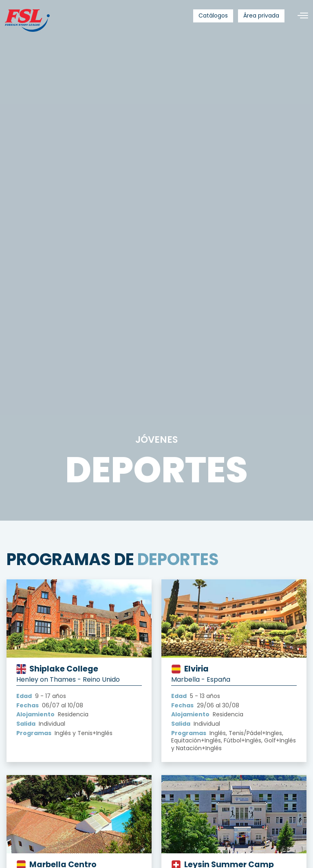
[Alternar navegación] (300, 16)
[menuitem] (213, 16)
